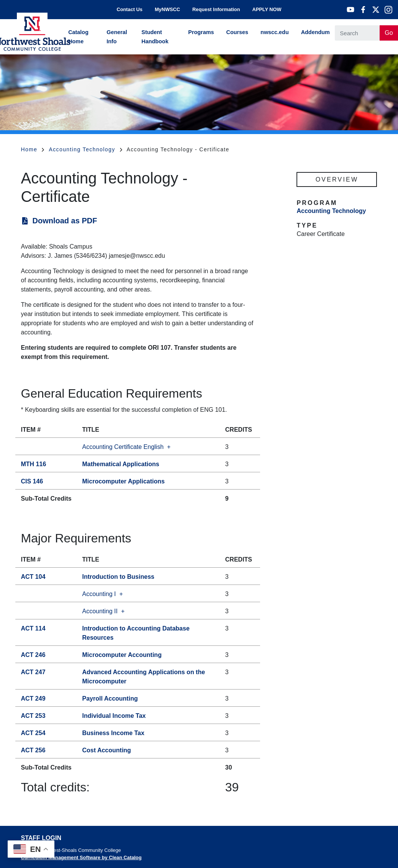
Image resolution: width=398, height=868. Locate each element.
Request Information (216, 9)
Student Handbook (155, 37)
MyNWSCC (167, 9)
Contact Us (129, 9)
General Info (117, 37)
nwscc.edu (275, 32)
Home (33, 149)
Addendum (315, 32)
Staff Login (41, 838)
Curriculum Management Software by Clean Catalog (81, 857)
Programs (201, 32)
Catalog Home (78, 37)
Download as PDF (65, 221)
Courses (237, 32)
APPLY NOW (267, 9)
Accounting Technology (85, 149)
